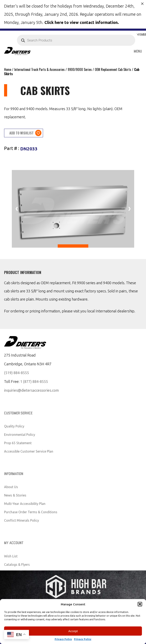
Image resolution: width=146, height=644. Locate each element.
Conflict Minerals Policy (22, 520)
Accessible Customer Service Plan (29, 451)
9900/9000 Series (80, 69)
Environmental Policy (20, 435)
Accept (73, 631)
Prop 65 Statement (18, 443)
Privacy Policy (63, 639)
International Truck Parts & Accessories (39, 69)
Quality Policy (14, 426)
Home (8, 69)
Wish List (11, 556)
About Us (11, 487)
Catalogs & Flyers (17, 564)
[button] (140, 604)
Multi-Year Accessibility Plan (25, 504)
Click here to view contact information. (82, 22)
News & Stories (15, 495)
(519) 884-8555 (17, 372)
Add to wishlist (22, 133)
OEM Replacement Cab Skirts (113, 69)
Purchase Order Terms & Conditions (31, 512)
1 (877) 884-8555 (34, 381)
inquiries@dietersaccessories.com (32, 390)
